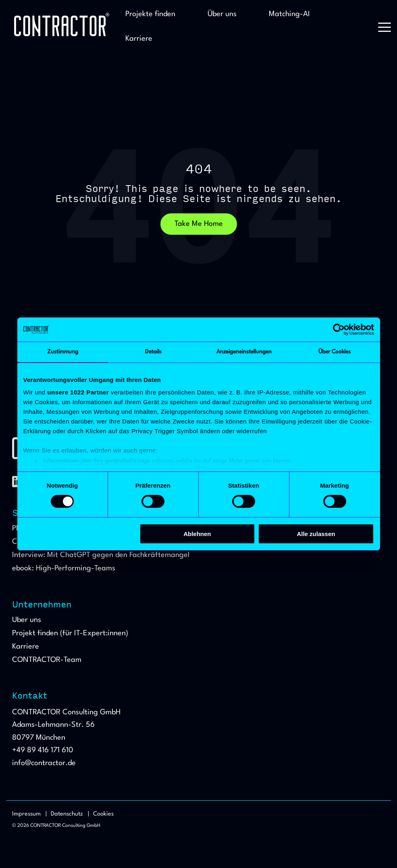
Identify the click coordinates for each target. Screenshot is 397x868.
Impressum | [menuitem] (29, 814)
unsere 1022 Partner (78, 392)
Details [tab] (153, 352)
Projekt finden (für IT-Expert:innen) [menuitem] (70, 633)
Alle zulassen (316, 534)
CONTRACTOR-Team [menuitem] (47, 660)
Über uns (222, 14)
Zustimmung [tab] (63, 352)
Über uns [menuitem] (27, 620)
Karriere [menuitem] (26, 647)
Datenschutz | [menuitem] (70, 814)
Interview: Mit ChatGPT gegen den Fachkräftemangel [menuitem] (101, 555)
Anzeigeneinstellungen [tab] (244, 352)
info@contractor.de (44, 763)
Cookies (103, 814)
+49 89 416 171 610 (43, 750)
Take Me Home (199, 224)
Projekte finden (150, 14)
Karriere (139, 39)
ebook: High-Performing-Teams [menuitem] (64, 569)
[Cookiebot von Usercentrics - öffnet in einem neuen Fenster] (339, 330)
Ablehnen (197, 534)
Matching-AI (289, 14)
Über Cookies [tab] (335, 352)
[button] (385, 27)
